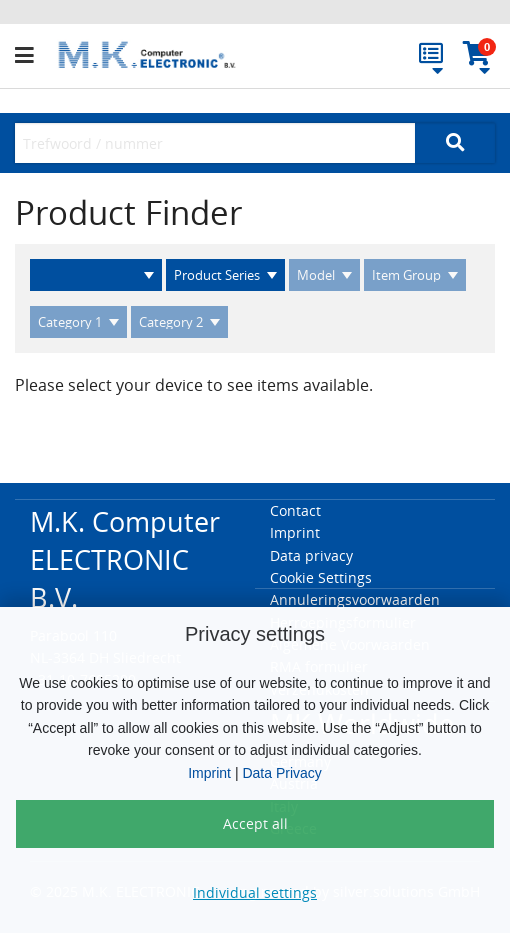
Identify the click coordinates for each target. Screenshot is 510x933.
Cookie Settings (321, 577)
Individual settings (255, 892)
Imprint (209, 773)
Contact (295, 510)
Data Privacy (281, 773)
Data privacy (311, 555)
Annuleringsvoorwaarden (355, 599)
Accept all (255, 823)
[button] (34, 56)
